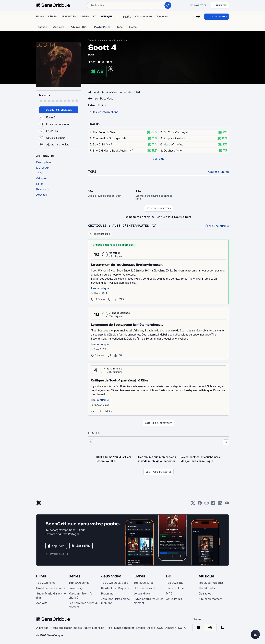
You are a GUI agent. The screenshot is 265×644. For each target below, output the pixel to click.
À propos (42, 628)
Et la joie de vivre (144, 588)
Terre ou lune (175, 588)
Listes (94, 433)
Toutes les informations (103, 112)
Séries (75, 576)
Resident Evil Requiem (115, 588)
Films (41, 576)
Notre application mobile (66, 628)
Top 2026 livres (143, 583)
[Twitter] (193, 504)
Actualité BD (174, 599)
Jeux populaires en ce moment (115, 601)
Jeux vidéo (111, 576)
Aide (109, 628)
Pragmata (107, 593)
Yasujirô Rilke (114, 369)
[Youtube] (227, 504)
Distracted (205, 593)
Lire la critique (100, 288)
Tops (92, 171)
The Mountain (207, 588)
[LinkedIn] (220, 504)
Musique (206, 576)
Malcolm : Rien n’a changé (80, 596)
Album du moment (210, 599)
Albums (107, 40)
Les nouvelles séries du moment (84, 605)
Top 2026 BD (174, 583)
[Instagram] (207, 504)
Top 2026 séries (79, 583)
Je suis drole (142, 593)
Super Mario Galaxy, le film (51, 596)
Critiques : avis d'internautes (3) (123, 225)
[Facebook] (200, 504)
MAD (169, 593)
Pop (116, 40)
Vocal (111, 98)
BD (169, 576)
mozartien (115, 253)
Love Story (76, 588)
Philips (102, 105)
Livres (139, 576)
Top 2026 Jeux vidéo (115, 583)
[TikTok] (213, 504)
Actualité (42, 603)
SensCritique (94, 40)
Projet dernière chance (51, 588)
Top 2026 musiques (211, 583)
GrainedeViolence (119, 313)
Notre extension (94, 628)
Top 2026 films (46, 583)
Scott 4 (124, 40)
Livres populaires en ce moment (148, 601)
